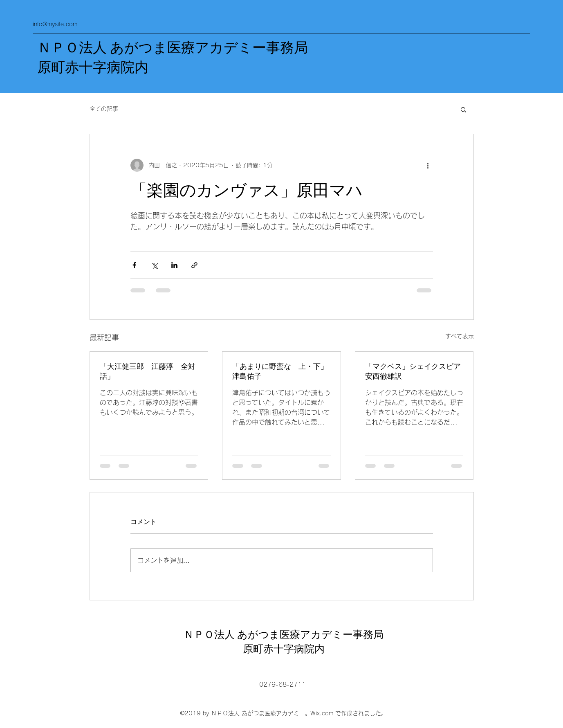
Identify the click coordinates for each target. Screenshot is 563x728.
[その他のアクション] (428, 165)
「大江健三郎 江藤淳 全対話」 (148, 371)
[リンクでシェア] (194, 265)
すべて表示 (460, 336)
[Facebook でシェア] (134, 265)
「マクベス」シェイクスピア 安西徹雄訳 (414, 371)
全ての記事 (104, 109)
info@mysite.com (55, 24)
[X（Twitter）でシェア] (154, 265)
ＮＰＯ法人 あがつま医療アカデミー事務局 (173, 48)
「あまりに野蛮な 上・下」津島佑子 (280, 371)
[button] (463, 109)
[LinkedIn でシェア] (174, 265)
